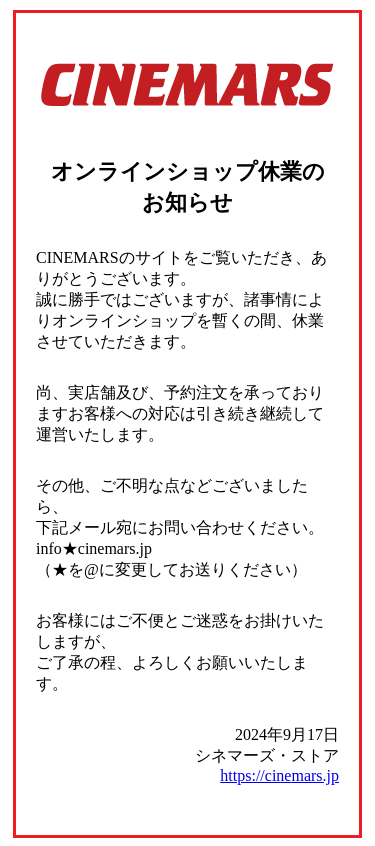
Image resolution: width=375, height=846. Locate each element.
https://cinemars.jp (279, 775)
